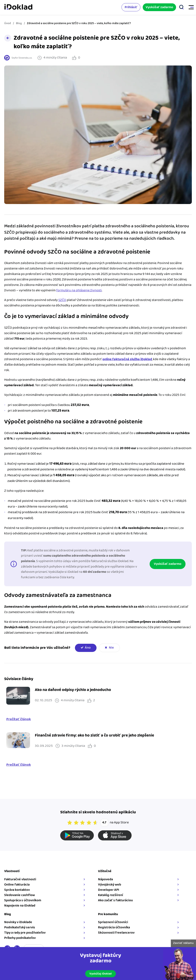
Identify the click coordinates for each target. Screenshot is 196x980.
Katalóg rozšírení (110, 895)
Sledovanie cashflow (20, 895)
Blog (19, 23)
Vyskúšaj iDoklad (101, 974)
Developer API (109, 890)
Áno (88, 648)
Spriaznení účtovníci (113, 922)
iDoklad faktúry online (18, 7)
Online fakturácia (17, 885)
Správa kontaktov (17, 890)
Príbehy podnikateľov (20, 938)
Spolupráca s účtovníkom (23, 900)
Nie (111, 648)
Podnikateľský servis (20, 927)
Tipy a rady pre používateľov (25, 933)
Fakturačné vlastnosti (20, 879)
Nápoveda (105, 879)
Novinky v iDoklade (18, 922)
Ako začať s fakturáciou (115, 900)
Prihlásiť (131, 7)
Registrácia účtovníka (114, 927)
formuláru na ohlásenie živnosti (79, 290)
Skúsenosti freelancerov (116, 933)
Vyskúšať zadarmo (159, 7)
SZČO (62, 300)
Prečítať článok (19, 719)
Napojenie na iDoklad (20, 906)
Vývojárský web (110, 885)
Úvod (8, 23)
